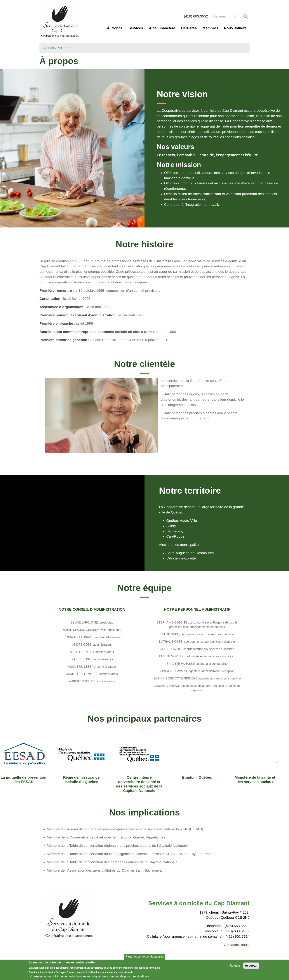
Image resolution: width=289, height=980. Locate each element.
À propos (115, 28)
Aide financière (162, 28)
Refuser (235, 966)
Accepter (251, 966)
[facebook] (235, 16)
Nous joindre (235, 28)
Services (136, 28)
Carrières (189, 28)
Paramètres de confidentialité (144, 957)
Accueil (48, 48)
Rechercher (246, 17)
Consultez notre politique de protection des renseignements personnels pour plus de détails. (90, 976)
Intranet (220, 16)
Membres (210, 28)
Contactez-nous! (237, 945)
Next (277, 765)
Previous (12, 765)
